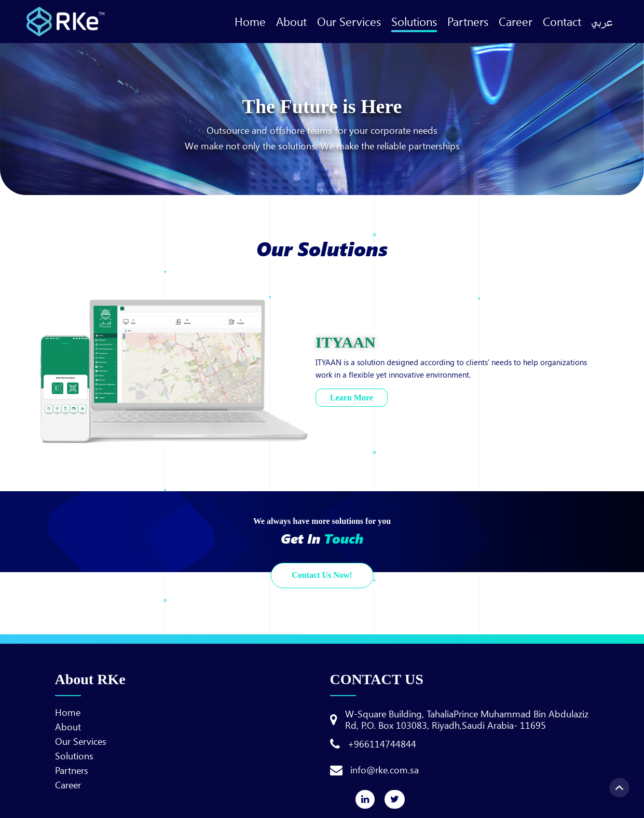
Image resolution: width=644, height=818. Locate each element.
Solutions (414, 21)
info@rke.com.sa (385, 770)
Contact (562, 21)
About (291, 21)
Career (516, 21)
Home (250, 21)
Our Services (349, 21)
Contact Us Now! (322, 575)
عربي (602, 21)
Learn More (352, 398)
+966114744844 (382, 744)
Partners (468, 21)
